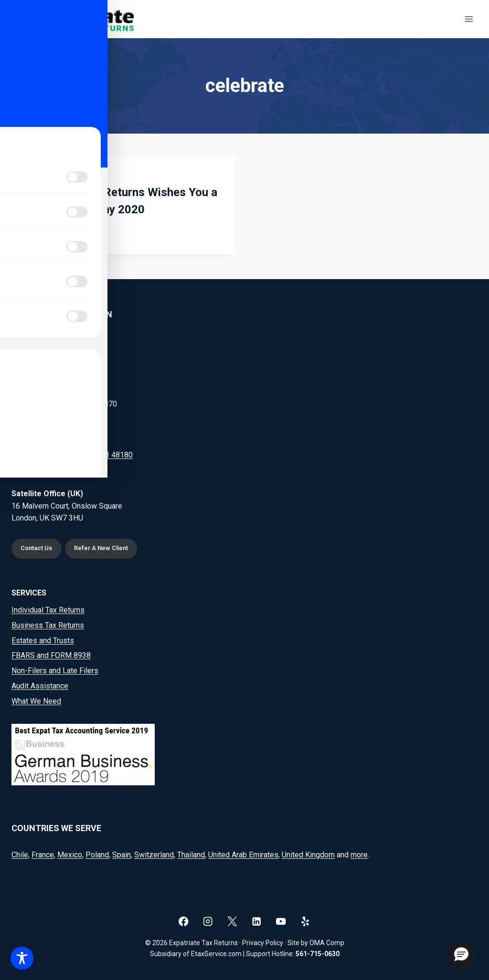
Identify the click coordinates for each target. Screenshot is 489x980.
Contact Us (38, 548)
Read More (52, 233)
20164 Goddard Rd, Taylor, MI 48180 (72, 454)
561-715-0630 (318, 954)
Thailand (191, 855)
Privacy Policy (263, 943)
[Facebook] (184, 921)
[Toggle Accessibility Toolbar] (22, 958)
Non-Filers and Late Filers (55, 671)
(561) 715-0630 (63, 352)
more (359, 855)
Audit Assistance (40, 686)
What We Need (36, 701)
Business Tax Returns (48, 625)
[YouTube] (281, 921)
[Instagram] (208, 921)
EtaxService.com (216, 954)
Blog (35, 176)
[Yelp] (305, 921)
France (43, 855)
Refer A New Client (107, 548)
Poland (97, 855)
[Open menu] (469, 19)
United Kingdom (308, 855)
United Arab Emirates (243, 855)
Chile (20, 855)
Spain (122, 855)
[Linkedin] (257, 921)
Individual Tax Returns (48, 610)
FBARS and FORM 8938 (51, 655)
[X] (232, 921)
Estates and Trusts (43, 641)
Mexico (70, 855)
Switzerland (154, 855)
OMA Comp (327, 943)
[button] (461, 955)
